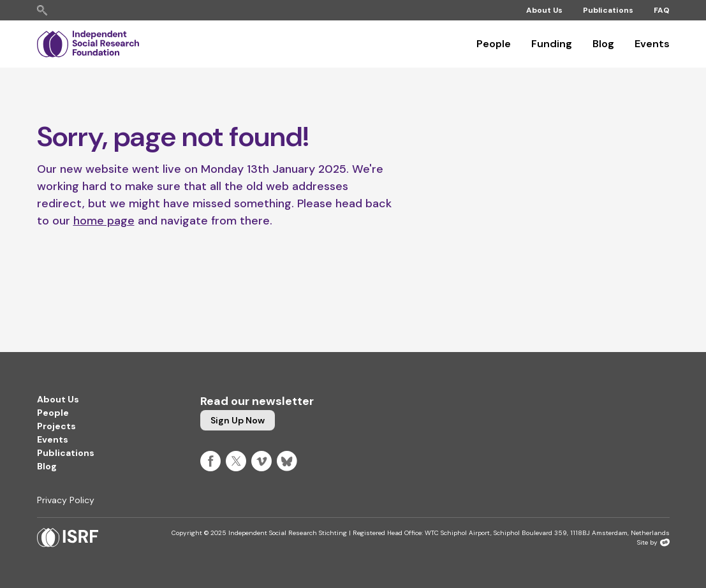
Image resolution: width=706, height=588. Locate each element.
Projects (56, 426)
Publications (608, 10)
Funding (552, 44)
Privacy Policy (66, 500)
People (494, 44)
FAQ (662, 10)
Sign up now (238, 420)
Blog (603, 44)
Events (652, 44)
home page (104, 221)
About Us (544, 10)
